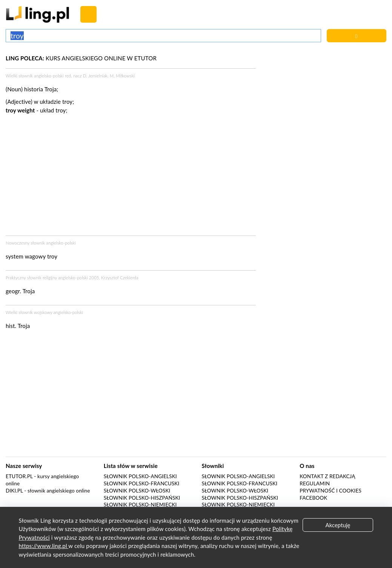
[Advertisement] (131, 177)
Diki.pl (14, 491)
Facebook (313, 498)
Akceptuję (338, 525)
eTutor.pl (19, 476)
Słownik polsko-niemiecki (140, 505)
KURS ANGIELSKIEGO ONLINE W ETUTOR (81, 58)
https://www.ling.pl (44, 546)
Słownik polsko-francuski (142, 483)
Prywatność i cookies (331, 491)
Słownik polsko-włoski (137, 491)
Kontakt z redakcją (327, 476)
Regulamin (315, 483)
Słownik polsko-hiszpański (142, 498)
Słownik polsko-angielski (140, 476)
